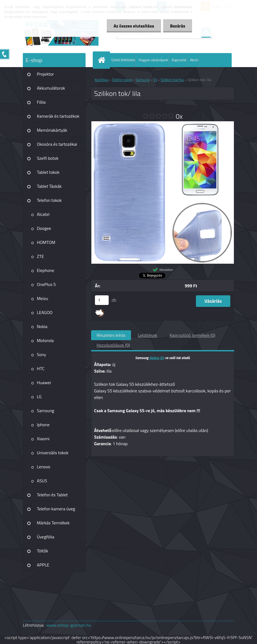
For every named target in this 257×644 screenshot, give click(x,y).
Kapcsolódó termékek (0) (192, 335)
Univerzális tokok (53, 453)
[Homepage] (103, 60)
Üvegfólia (46, 537)
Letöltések (147, 335)
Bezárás (178, 26)
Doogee (44, 228)
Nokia (42, 326)
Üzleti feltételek (123, 60)
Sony (41, 354)
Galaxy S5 (157, 358)
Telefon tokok (49, 200)
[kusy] (102, 300)
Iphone (43, 425)
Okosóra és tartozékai (57, 144)
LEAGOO (45, 312)
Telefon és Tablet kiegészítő (52, 497)
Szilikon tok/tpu (172, 80)
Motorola (45, 340)
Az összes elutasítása (134, 26)
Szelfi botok (48, 158)
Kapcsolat (179, 60)
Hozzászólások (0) (113, 345)
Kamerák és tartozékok (58, 116)
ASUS (42, 481)
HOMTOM (46, 242)
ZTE (40, 256)
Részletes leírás (111, 335)
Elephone (46, 270)
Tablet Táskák (49, 186)
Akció (194, 60)
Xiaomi (43, 439)
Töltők (43, 551)
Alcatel (43, 214)
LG (39, 397)
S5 (155, 80)
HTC (41, 368)
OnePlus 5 (46, 284)
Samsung (46, 411)
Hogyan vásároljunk (153, 60)
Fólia (41, 102)
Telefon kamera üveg (56, 509)
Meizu (43, 298)
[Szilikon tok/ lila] (163, 123)
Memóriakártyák (52, 130)
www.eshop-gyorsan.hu (69, 625)
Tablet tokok (48, 172)
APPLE (43, 565)
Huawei (44, 382)
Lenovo (44, 467)
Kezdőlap (102, 80)
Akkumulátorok (51, 88)
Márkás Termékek (53, 523)
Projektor (45, 74)
